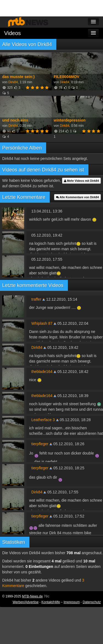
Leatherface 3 (43, 420)
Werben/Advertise (26, 602)
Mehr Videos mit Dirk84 (81, 181)
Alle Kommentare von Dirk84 (78, 197)
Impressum (72, 602)
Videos (12, 33)
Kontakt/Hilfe (51, 602)
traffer (36, 299)
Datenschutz (92, 602)
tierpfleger (40, 444)
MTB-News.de (32, 596)
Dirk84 (13, 82)
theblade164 (42, 372)
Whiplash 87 (42, 323)
